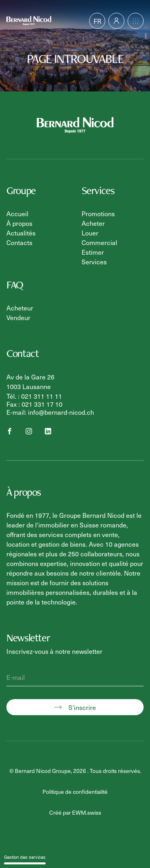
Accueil (17, 213)
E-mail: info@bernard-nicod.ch (50, 412)
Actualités (21, 233)
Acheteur (20, 308)
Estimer (93, 252)
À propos (19, 223)
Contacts (19, 242)
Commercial (99, 242)
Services (94, 262)
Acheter (93, 223)
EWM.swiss (87, 812)
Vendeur (18, 317)
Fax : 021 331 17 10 (34, 404)
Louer (90, 233)
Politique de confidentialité (75, 792)
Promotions (98, 213)
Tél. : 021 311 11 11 (34, 396)
